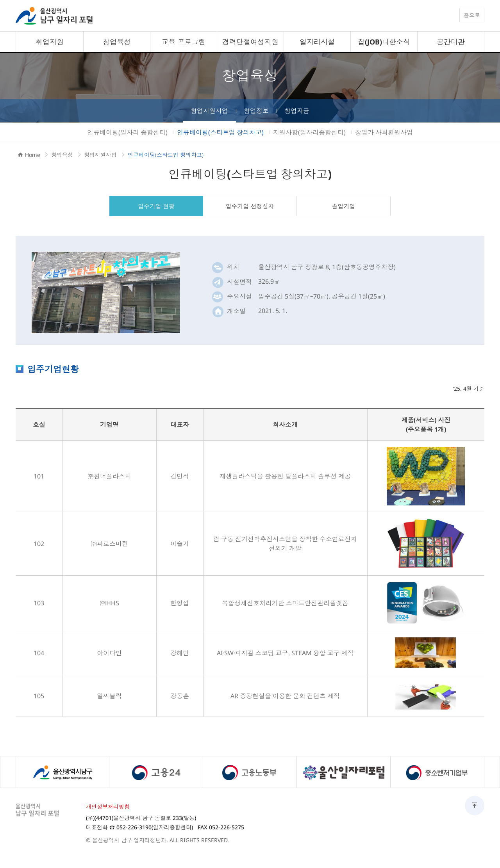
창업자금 (297, 111)
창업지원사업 (209, 111)
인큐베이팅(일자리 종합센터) (127, 132)
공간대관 (451, 42)
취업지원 (50, 42)
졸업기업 (344, 206)
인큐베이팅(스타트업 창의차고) (220, 132)
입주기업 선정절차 (250, 206)
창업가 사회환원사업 (384, 132)
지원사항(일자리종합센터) (309, 132)
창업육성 (117, 42)
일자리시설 (317, 42)
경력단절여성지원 (250, 42)
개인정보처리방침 (108, 807)
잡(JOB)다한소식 (384, 42)
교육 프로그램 (184, 42)
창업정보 (256, 111)
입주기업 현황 (156, 206)
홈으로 (472, 15)
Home (33, 155)
